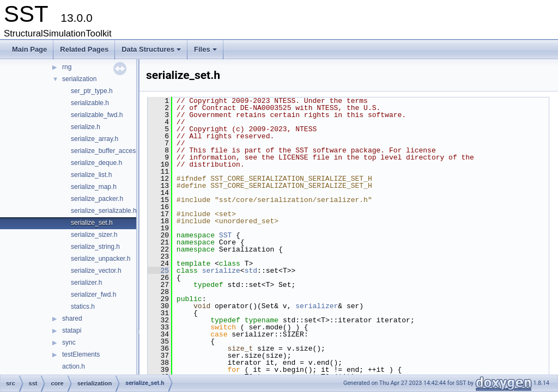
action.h (74, 366)
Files (206, 52)
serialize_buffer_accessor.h (110, 151)
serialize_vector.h (96, 271)
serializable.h (90, 103)
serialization (79, 79)
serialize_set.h (92, 223)
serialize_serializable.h (104, 211)
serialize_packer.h (97, 199)
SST (225, 235)
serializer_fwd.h (93, 295)
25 (158, 271)
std (251, 271)
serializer (317, 306)
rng (67, 67)
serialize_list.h (91, 175)
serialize (221, 271)
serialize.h (86, 127)
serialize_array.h (95, 139)
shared (72, 318)
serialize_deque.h (96, 163)
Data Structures (152, 52)
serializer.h (86, 283)
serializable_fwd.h (97, 115)
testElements (81, 354)
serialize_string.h (95, 247)
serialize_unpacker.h (101, 259)
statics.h (83, 307)
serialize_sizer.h (94, 235)
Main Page (29, 49)
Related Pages (84, 49)
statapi (72, 330)
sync (69, 342)
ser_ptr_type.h (92, 91)
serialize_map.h (94, 187)
